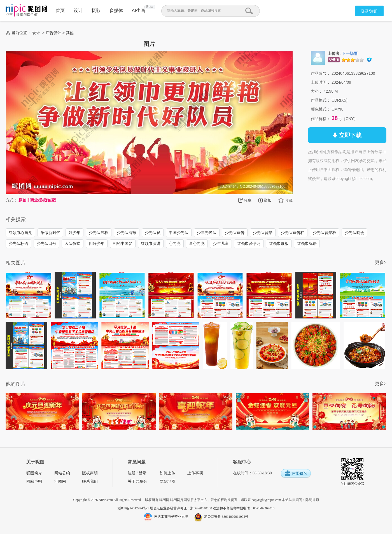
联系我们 (90, 482)
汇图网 (60, 482)
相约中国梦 (123, 243)
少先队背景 (263, 233)
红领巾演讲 (151, 243)
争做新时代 (50, 233)
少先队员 (153, 233)
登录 (143, 473)
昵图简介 (34, 473)
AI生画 (138, 10)
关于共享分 (137, 482)
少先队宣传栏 (293, 233)
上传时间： (321, 82)
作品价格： (321, 119)
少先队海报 (127, 233)
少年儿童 (221, 243)
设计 (78, 10)
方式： (11, 200)
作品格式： (321, 100)
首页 (60, 10)
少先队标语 (18, 243)
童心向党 (197, 243)
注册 (132, 473)
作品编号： (321, 73)
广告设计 (53, 33)
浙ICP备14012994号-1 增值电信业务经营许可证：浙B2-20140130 (165, 508)
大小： (317, 91)
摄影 (96, 10)
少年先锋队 (207, 233)
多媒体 (116, 10)
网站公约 (62, 473)
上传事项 (195, 473)
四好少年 (97, 243)
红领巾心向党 (20, 233)
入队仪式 (73, 243)
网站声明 (34, 482)
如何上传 (167, 473)
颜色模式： (321, 109)
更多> (381, 262)
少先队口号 (46, 243)
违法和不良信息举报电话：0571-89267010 (244, 508)
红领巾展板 (279, 243)
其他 (70, 33)
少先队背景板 (325, 233)
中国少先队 (179, 233)
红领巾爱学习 (249, 243)
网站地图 (167, 482)
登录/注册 (369, 11)
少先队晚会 (354, 233)
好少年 (74, 233)
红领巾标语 (307, 243)
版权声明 (90, 473)
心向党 (175, 243)
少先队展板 (99, 233)
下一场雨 (350, 54)
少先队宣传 (235, 233)
